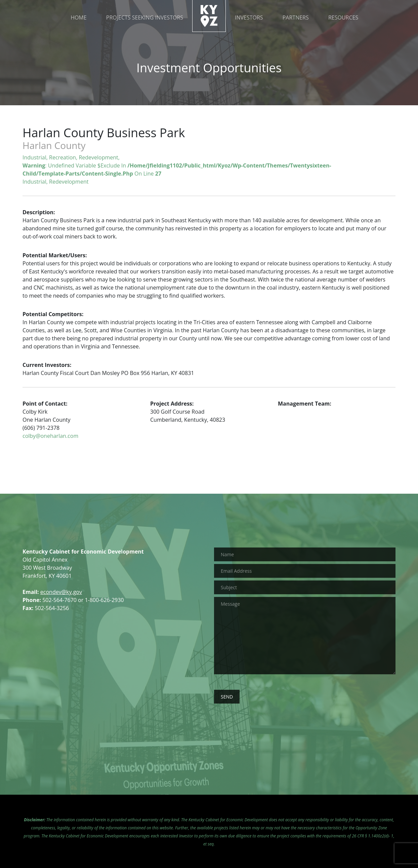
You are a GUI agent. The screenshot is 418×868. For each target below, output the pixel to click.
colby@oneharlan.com (50, 436)
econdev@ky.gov (61, 592)
